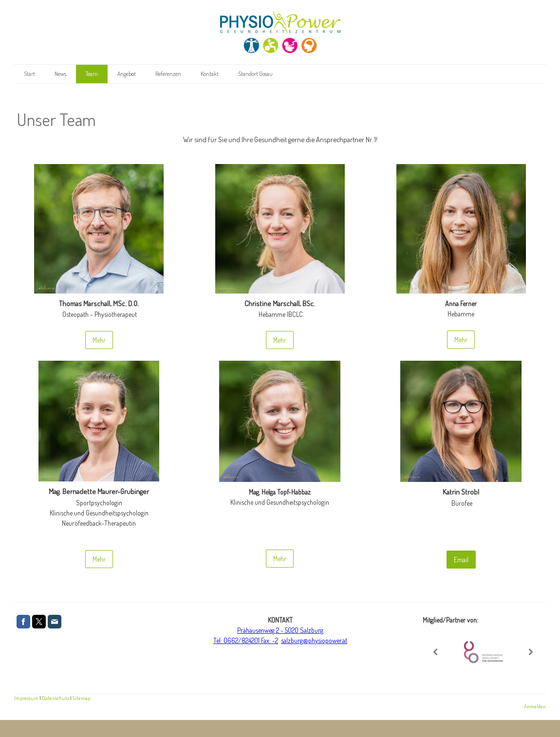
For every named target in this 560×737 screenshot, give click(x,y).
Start (29, 74)
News (60, 74)
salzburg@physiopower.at (314, 640)
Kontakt (210, 74)
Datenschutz (56, 698)
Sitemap (81, 698)
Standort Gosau (255, 74)
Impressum (26, 698)
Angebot (127, 74)
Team (92, 74)
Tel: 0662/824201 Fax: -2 (246, 640)
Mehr (99, 340)
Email (461, 560)
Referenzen (168, 74)
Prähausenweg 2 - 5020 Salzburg (280, 630)
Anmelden (535, 706)
